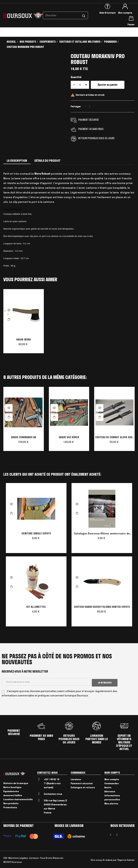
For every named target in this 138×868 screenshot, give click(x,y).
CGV (5, 857)
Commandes (112, 782)
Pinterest (94, 106)
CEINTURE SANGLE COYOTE (36, 533)
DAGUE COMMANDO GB (24, 437)
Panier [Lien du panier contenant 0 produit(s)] (131, 25)
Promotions (10, 807)
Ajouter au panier (108, 85)
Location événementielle (18, 798)
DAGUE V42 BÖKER (69, 437)
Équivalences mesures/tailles (13, 792)
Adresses (110, 790)
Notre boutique (12, 786)
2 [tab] (69, 461)
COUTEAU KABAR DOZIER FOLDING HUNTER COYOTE (102, 607)
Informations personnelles (112, 796)
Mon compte (125, 13)
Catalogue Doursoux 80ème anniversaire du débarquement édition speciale (102, 534)
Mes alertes (111, 803)
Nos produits (11, 803)
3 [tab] (72, 461)
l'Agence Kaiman (126, 859)
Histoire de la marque (16, 782)
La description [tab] (17, 161)
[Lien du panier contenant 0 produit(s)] (131, 18)
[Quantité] (80, 85)
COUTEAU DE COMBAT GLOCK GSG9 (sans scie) (114, 438)
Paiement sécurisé (82, 782)
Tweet (90, 106)
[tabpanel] (24, 323)
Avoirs (108, 786)
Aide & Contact (108, 13)
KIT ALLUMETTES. (36, 607)
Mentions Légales (18, 857)
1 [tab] (69, 362)
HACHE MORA (24, 339)
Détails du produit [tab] (47, 161)
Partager (85, 106)
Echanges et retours (83, 786)
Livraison (76, 778)
